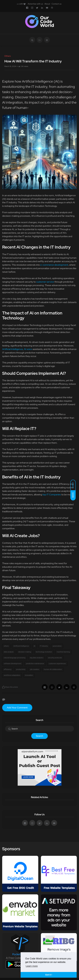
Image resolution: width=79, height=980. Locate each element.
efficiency (8, 669)
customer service (45, 282)
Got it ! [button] (49, 975)
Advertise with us (35, 4)
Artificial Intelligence (12, 349)
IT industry (44, 646)
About (47, 4)
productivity (21, 669)
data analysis (9, 652)
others (6, 646)
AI (34, 646)
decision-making (25, 652)
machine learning (63, 652)
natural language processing (15, 658)
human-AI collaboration (53, 669)
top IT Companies (52, 495)
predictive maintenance (35, 664)
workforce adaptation (12, 675)
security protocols (55, 658)
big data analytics (37, 658)
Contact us (56, 4)
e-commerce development (54, 265)
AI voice (28, 349)
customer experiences (57, 664)
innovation (29, 675)
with (21, 4)
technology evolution (44, 652)
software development (13, 664)
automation (57, 646)
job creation (35, 669)
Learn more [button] (32, 966)
